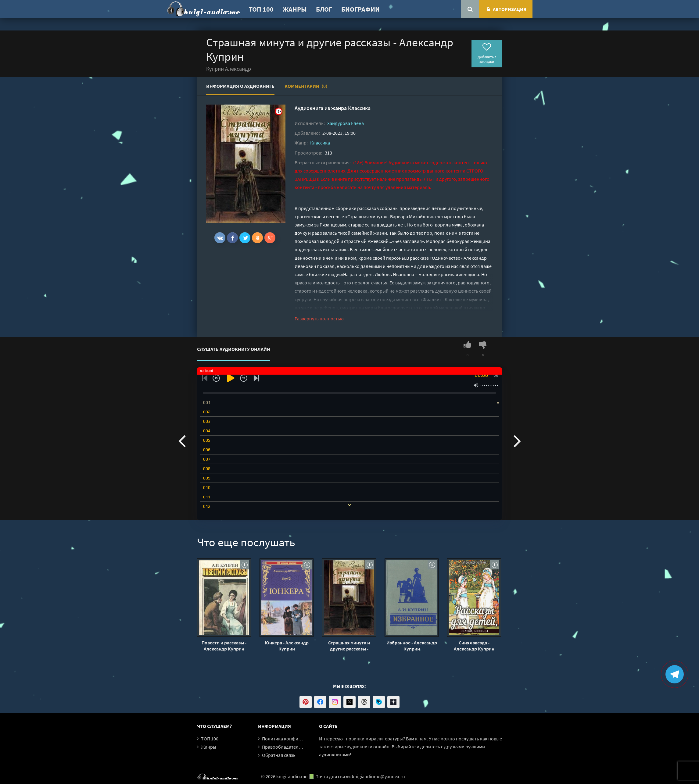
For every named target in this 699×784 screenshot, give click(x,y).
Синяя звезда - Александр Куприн (474, 646)
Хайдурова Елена (346, 123)
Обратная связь (279, 755)
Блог (324, 9)
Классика (359, 108)
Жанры (295, 9)
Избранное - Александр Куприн (412, 646)
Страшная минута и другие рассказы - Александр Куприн (349, 646)
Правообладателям (283, 747)
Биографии (360, 9)
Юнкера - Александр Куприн (287, 646)
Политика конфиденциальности (297, 739)
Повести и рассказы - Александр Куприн (224, 646)
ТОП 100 (261, 9)
